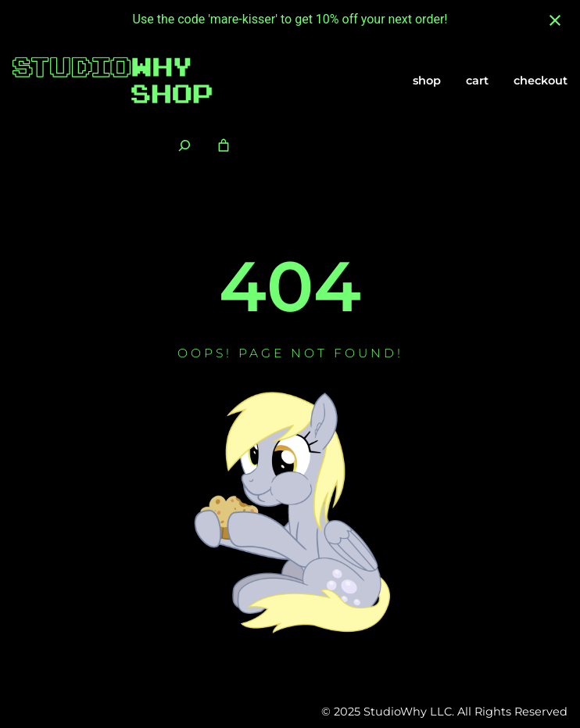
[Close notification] (555, 20)
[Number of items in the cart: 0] (224, 145)
